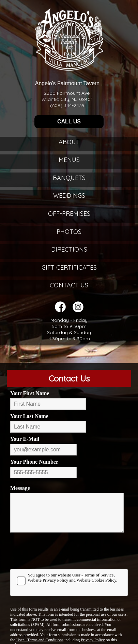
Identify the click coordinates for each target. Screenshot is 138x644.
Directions (69, 249)
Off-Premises (69, 214)
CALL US (69, 122)
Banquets (69, 178)
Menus (69, 160)
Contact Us (69, 285)
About (69, 142)
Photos (69, 232)
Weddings (69, 196)
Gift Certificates (69, 267)
